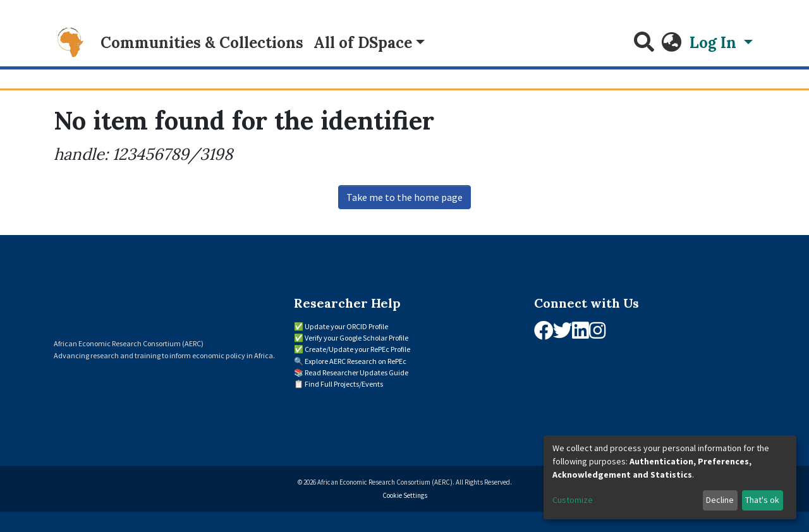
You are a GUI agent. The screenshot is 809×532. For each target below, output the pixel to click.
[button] (672, 43)
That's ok (762, 500)
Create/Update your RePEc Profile (357, 349)
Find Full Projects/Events (344, 384)
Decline (720, 500)
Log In (715, 43)
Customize (573, 500)
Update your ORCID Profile (346, 326)
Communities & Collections (202, 43)
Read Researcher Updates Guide (356, 372)
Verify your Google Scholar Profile (356, 338)
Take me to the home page (404, 197)
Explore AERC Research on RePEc (356, 361)
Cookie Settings (405, 495)
